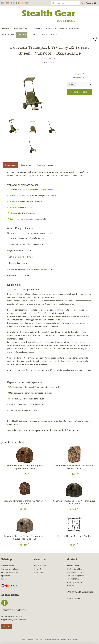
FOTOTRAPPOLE (61, 29)
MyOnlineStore (73, 639)
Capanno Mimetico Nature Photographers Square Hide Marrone (25, 467)
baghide (55, 326)
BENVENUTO (7, 29)
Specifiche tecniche (45, 165)
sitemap (42, 639)
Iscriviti (6, 627)
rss (46, 639)
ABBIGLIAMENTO (76, 29)
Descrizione (26, 165)
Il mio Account (89, 3)
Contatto (71, 586)
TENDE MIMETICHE (21, 29)
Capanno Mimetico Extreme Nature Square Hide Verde (74, 502)
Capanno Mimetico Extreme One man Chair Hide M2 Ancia (74, 467)
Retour (4, 579)
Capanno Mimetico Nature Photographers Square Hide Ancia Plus (25, 538)
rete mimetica (22, 326)
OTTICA (49, 29)
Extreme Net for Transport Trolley (74, 536)
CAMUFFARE (37, 29)
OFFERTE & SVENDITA (49, 35)
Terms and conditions (10, 569)
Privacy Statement (9, 566)
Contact (38, 569)
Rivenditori (39, 572)
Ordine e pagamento (10, 572)
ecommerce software (54, 639)
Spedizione (6, 576)
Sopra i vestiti (40, 566)
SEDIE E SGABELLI (9, 35)
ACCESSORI (34, 35)
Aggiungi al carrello (79, 92)
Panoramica (10, 165)
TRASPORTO (22, 35)
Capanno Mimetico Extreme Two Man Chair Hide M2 (25, 502)
